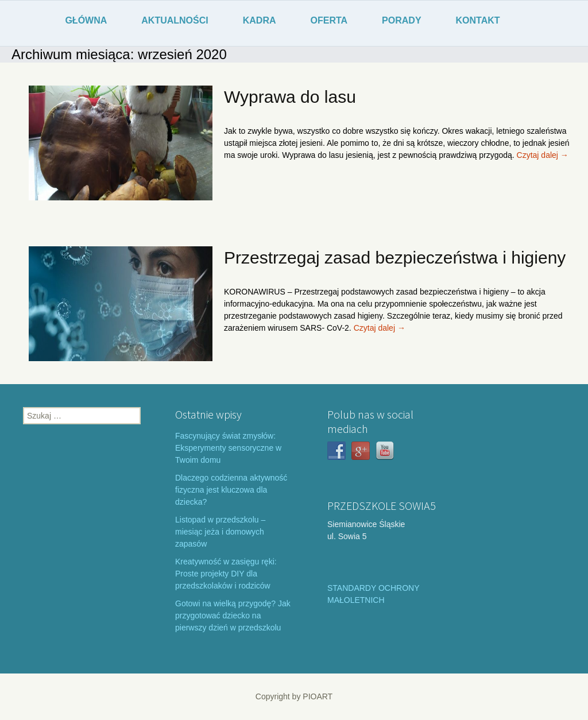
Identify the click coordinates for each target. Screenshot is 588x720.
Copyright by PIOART (294, 696)
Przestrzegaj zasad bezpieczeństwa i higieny (395, 258)
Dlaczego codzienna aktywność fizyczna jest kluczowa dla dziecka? (231, 490)
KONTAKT (478, 20)
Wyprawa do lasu (290, 97)
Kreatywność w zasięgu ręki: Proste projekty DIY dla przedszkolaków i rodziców (226, 574)
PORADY (401, 20)
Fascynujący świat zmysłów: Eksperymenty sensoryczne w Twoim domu (228, 448)
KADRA (260, 20)
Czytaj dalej (543, 155)
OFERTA (329, 20)
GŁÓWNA (86, 20)
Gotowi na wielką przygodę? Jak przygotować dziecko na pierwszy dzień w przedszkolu (233, 616)
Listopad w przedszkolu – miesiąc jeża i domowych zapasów (220, 532)
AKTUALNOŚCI (175, 20)
